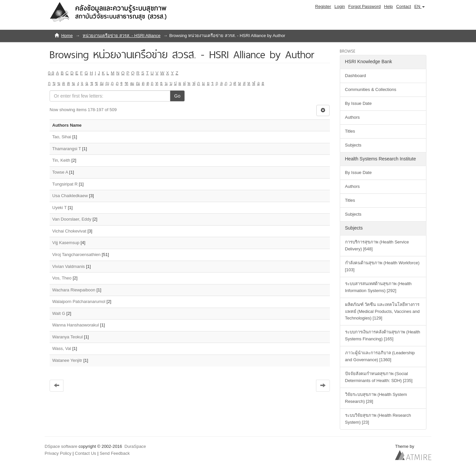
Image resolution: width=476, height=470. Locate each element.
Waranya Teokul (68, 337)
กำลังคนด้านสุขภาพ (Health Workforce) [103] (382, 266)
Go (177, 96)
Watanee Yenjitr (67, 360)
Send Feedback (115, 453)
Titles (350, 131)
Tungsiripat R (65, 184)
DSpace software (61, 446)
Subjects (353, 145)
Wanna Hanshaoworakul (76, 325)
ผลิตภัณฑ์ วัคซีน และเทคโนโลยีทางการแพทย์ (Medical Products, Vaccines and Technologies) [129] (382, 311)
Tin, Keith (61, 160)
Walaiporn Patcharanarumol (79, 301)
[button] (419, 7)
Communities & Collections (371, 89)
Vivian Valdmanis (69, 266)
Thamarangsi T (67, 149)
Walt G (59, 313)
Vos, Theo (62, 278)
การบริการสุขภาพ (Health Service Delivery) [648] (377, 245)
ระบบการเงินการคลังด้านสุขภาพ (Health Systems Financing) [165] (383, 335)
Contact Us (86, 453)
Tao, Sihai (62, 137)
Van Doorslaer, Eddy (72, 219)
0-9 (51, 73)
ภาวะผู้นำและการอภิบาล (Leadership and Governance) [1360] (380, 356)
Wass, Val (62, 348)
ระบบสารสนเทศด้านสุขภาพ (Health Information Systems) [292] (378, 287)
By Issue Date (358, 103)
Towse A (60, 172)
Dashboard (356, 76)
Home (67, 36)
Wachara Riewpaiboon (74, 290)
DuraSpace (135, 446)
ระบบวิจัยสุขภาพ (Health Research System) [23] (378, 419)
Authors (353, 117)
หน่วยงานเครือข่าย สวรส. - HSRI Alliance (121, 36)
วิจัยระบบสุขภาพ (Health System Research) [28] (376, 398)
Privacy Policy (58, 453)
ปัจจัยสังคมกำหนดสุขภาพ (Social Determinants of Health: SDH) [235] (379, 377)
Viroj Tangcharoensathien (76, 255)
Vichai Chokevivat (69, 231)
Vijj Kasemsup (66, 243)
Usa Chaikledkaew (70, 196)
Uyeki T (59, 208)
